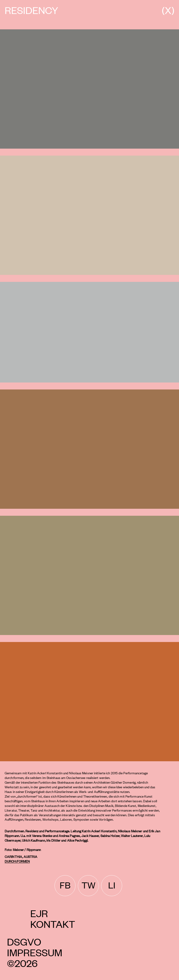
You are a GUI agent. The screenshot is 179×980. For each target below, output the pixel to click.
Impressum (35, 952)
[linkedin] (112, 886)
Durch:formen (17, 861)
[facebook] (65, 886)
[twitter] (88, 886)
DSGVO (24, 941)
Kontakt (53, 924)
